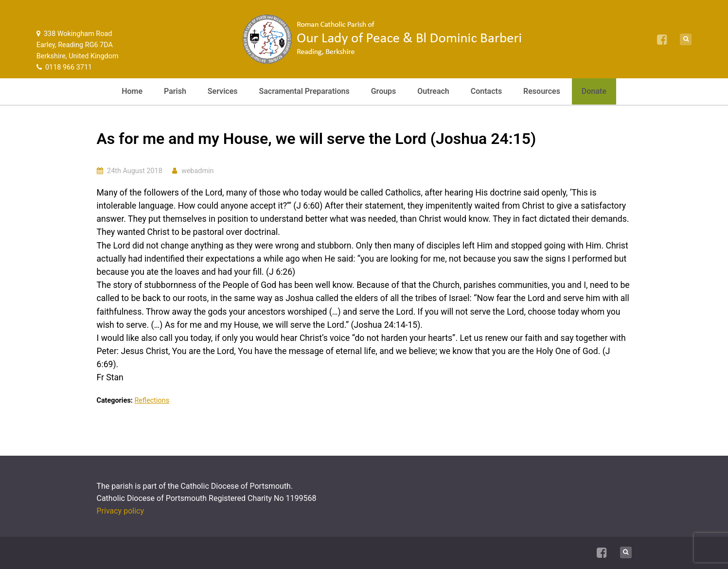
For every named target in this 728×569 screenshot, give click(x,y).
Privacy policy (121, 511)
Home (132, 91)
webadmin (198, 171)
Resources (542, 91)
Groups (384, 91)
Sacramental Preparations (304, 91)
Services (223, 91)
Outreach (433, 91)
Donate (594, 91)
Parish (175, 91)
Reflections (152, 400)
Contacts (486, 91)
